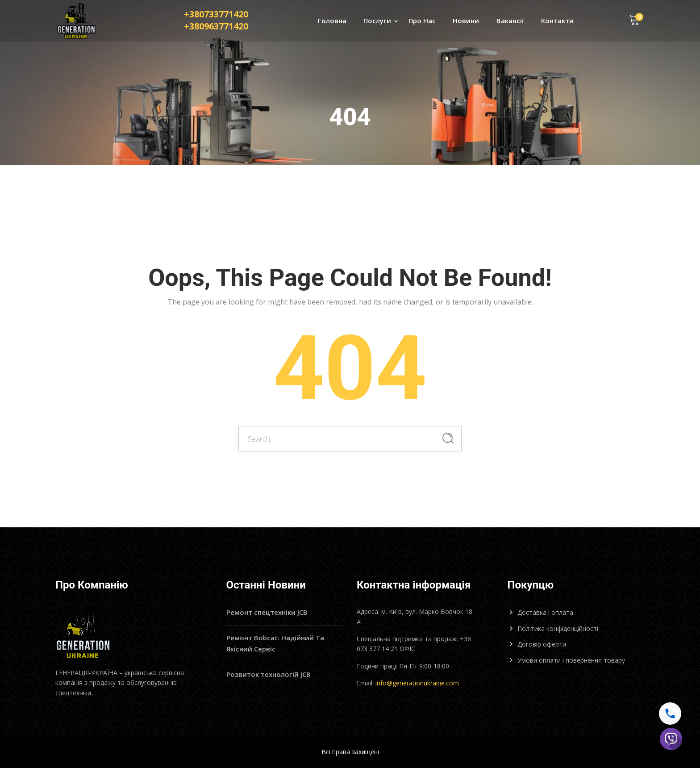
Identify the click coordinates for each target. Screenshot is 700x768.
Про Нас (422, 21)
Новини (466, 21)
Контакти (557, 21)
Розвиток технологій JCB (269, 674)
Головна (332, 21)
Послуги (377, 21)
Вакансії (510, 21)
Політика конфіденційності (558, 628)
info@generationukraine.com (417, 683)
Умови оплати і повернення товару (571, 660)
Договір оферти (542, 644)
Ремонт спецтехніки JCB (267, 612)
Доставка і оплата (545, 612)
